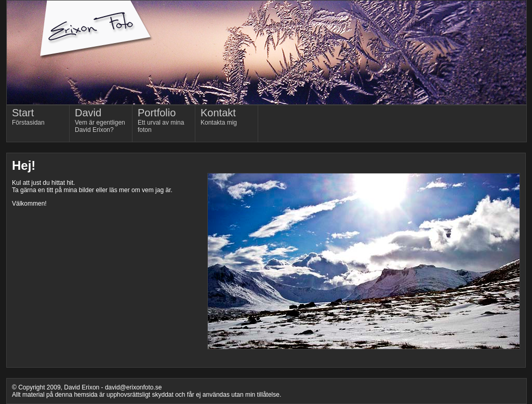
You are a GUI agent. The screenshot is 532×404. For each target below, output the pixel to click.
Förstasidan (28, 117)
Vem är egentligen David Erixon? (100, 120)
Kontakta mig (219, 117)
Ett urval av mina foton (161, 120)
